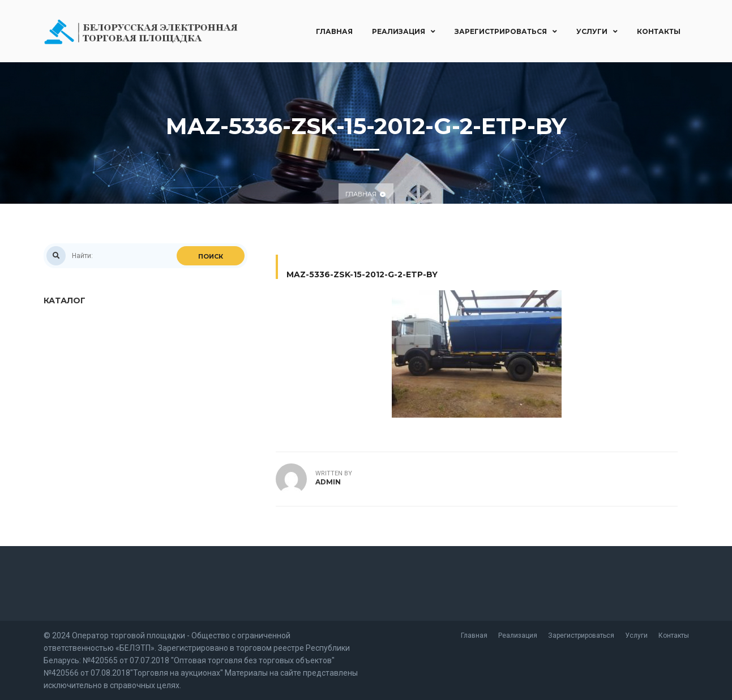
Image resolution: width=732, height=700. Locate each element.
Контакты (659, 31)
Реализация (404, 31)
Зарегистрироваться (506, 31)
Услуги (597, 31)
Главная (334, 31)
